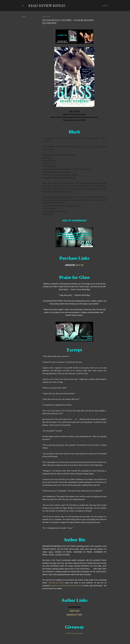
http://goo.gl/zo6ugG (56, 583)
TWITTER (74, 611)
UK (82, 265)
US (77, 265)
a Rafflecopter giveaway (74, 633)
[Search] (105, 6)
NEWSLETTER (74, 615)
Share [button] (24, 17)
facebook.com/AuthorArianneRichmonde (66, 586)
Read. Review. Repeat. (47, 6)
